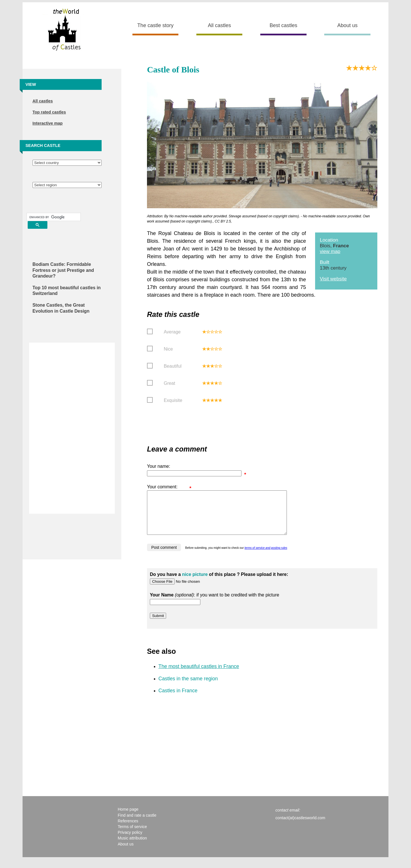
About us (347, 25)
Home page (128, 818)
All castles (219, 25)
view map (330, 251)
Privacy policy (130, 841)
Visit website (333, 279)
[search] (53, 217)
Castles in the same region (188, 687)
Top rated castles (49, 112)
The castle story (155, 25)
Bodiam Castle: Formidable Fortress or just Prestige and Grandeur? (63, 270)
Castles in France (178, 699)
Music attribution (132, 847)
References (128, 829)
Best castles (283, 25)
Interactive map (48, 123)
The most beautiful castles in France (199, 675)
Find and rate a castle (137, 824)
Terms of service (132, 835)
